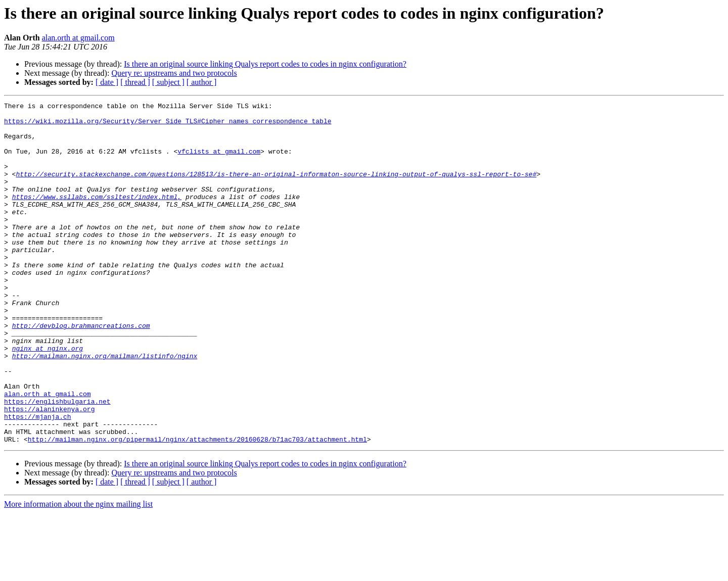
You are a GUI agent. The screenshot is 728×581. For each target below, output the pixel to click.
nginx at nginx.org (48, 398)
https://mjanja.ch (38, 480)
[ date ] (107, 82)
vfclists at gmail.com (219, 162)
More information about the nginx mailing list (78, 572)
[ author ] (202, 82)
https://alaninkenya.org (49, 471)
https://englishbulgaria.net (57, 462)
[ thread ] (135, 82)
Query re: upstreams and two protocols (174, 73)
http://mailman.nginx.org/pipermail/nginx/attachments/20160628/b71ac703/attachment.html (197, 507)
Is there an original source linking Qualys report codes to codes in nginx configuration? (265, 64)
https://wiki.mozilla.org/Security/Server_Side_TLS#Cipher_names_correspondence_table (168, 125)
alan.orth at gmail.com (78, 38)
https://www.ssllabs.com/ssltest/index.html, (97, 216)
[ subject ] (168, 82)
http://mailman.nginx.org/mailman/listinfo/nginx (105, 407)
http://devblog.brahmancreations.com (81, 371)
